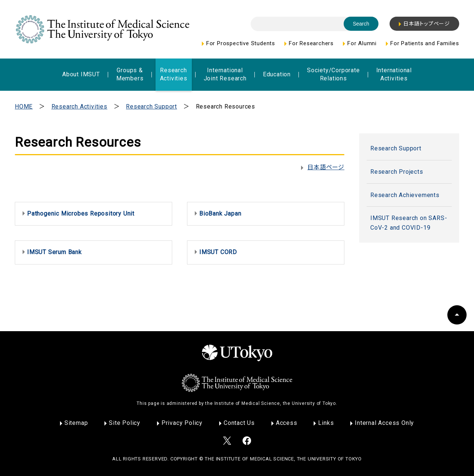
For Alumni (362, 43)
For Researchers (311, 43)
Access (287, 423)
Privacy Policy (182, 423)
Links (326, 423)
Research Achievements (405, 195)
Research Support (151, 106)
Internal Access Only (384, 423)
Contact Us (239, 423)
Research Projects (397, 172)
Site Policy (125, 423)
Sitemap (76, 423)
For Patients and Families (425, 43)
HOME (24, 106)
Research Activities (79, 106)
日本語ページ (326, 167)
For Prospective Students (241, 43)
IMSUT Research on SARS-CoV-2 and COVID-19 (409, 223)
